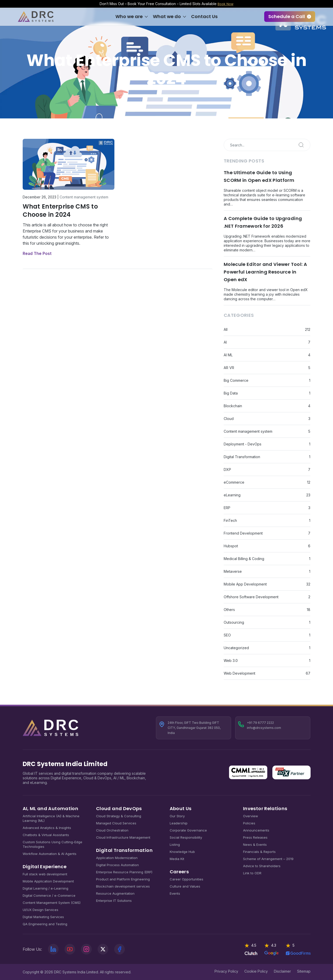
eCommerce (234, 482)
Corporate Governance (188, 830)
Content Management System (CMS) (52, 902)
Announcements (256, 830)
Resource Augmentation (115, 893)
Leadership (179, 823)
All (226, 329)
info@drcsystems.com (264, 727)
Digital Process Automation (117, 865)
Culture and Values (185, 886)
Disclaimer (282, 971)
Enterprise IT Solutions (114, 900)
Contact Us (204, 16)
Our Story (177, 816)
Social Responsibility (186, 837)
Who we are (129, 16)
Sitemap (304, 971)
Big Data (231, 393)
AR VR (229, 367)
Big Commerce (236, 380)
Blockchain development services (123, 886)
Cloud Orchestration (112, 830)
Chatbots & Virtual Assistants (46, 835)
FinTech (230, 520)
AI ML (228, 355)
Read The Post (37, 253)
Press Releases (255, 837)
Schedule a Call (287, 16)
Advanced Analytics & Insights (47, 827)
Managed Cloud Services (116, 823)
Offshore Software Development (251, 597)
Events (175, 893)
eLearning (232, 495)
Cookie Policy (256, 971)
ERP (227, 507)
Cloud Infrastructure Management (123, 837)
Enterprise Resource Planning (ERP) (124, 872)
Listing (175, 844)
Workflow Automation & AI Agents (50, 853)
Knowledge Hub (182, 851)
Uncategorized (236, 648)
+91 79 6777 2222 (260, 722)
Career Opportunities (187, 879)
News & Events (255, 844)
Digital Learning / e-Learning (45, 888)
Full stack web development (45, 874)
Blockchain (233, 406)
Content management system (84, 197)
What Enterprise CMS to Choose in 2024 (60, 210)
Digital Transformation (242, 457)
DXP (227, 469)
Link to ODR (252, 873)
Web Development (239, 673)
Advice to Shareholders (262, 866)
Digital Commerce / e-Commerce (49, 895)
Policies (249, 823)
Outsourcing (234, 622)
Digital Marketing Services (43, 917)
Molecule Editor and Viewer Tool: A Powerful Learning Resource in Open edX (265, 272)
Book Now (226, 4)
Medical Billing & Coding (244, 558)
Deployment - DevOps (243, 444)
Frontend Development (243, 533)
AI (225, 342)
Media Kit (177, 859)
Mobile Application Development (48, 881)
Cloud (229, 418)
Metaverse (233, 571)
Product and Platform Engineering (123, 879)
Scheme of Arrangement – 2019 (268, 859)
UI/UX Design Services (41, 909)
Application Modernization (117, 857)
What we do (167, 16)
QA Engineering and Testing (45, 924)
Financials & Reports (259, 851)
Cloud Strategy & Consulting (119, 816)
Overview (251, 816)
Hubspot (231, 546)
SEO (227, 635)
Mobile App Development (245, 584)
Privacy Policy (226, 971)
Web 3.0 (231, 660)
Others (229, 609)
